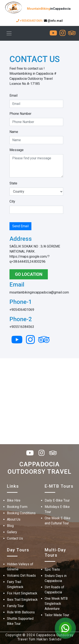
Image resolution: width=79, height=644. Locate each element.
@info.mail (53, 21)
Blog (10, 526)
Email (13, 95)
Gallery (12, 532)
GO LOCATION (29, 274)
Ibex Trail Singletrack (22, 600)
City (12, 201)
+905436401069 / (30, 21)
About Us (14, 519)
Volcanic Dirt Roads (21, 576)
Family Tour (15, 606)
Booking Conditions (21, 513)
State (13, 183)
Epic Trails (52, 569)
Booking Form (17, 507)
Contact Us (15, 538)
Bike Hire (14, 500)
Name (14, 132)
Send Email (20, 226)
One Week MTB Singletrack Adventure (56, 604)
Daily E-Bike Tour (57, 500)
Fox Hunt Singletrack (22, 593)
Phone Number (20, 114)
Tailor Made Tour (57, 615)
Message (17, 150)
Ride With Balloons (21, 612)
